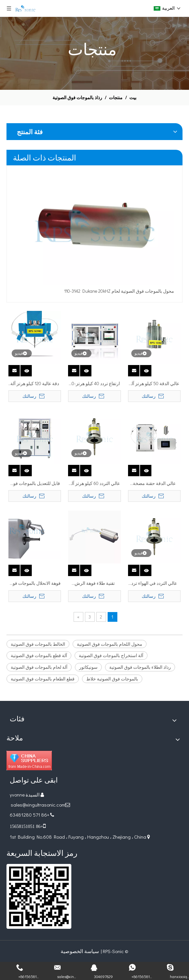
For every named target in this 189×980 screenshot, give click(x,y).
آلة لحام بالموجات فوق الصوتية (39, 667)
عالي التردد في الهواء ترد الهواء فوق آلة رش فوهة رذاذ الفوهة (154, 584)
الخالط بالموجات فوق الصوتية (38, 644)
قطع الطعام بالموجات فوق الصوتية (43, 679)
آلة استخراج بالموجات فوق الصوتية (111, 655)
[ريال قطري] (39, 896)
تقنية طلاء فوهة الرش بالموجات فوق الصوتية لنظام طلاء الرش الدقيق (95, 584)
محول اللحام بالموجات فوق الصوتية (110, 644)
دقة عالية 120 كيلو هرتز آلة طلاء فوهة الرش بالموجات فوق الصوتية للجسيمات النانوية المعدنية (35, 384)
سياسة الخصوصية (80, 951)
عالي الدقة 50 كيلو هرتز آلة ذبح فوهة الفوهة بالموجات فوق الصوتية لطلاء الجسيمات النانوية (154, 384)
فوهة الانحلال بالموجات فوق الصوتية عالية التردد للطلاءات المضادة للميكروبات (35, 584)
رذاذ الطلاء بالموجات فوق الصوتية (140, 667)
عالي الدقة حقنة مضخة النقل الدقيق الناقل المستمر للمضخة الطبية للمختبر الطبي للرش (154, 484)
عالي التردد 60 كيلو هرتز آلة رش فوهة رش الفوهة (94, 484)
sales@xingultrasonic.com (37, 805)
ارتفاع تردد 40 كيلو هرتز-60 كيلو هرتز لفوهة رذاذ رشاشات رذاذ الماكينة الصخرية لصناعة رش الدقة (94, 384)
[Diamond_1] (29, 761)
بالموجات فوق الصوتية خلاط (112, 679)
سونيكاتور (88, 667)
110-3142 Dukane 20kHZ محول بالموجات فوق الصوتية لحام (119, 291)
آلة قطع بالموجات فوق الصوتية (39, 655)
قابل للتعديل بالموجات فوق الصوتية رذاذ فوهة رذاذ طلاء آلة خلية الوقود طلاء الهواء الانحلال (35, 484)
